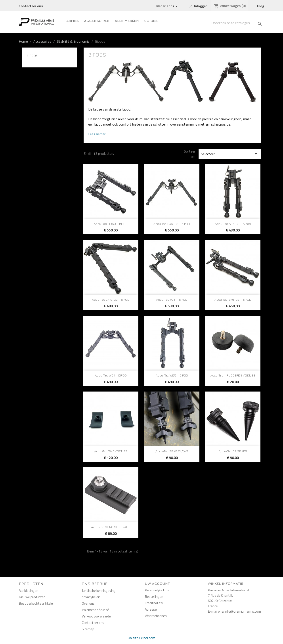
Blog (261, 6)
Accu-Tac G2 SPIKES (233, 451)
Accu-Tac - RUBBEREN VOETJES (233, 375)
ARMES (73, 21)
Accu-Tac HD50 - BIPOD (111, 224)
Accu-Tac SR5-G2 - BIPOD (233, 299)
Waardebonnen (156, 616)
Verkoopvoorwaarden (97, 616)
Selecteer (230, 154)
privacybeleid (91, 597)
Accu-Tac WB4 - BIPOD (111, 375)
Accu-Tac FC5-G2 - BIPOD (172, 224)
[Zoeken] (237, 23)
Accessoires (97, 21)
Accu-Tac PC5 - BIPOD (172, 299)
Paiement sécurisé (95, 610)
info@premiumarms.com (243, 611)
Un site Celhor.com (141, 638)
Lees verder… (98, 134)
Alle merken (127, 21)
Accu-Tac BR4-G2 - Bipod (233, 224)
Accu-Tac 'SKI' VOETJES (111, 451)
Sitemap (88, 629)
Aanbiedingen (29, 590)
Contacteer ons (31, 6)
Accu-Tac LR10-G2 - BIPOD (111, 299)
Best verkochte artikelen (37, 603)
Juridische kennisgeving (99, 590)
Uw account (157, 583)
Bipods (32, 56)
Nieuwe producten (32, 597)
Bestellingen (154, 596)
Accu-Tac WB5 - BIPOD (172, 375)
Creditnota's (154, 603)
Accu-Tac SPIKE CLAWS (172, 451)
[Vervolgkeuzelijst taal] (168, 6)
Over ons (88, 603)
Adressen (152, 609)
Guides (151, 21)
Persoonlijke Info (157, 590)
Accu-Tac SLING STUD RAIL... (111, 527)
